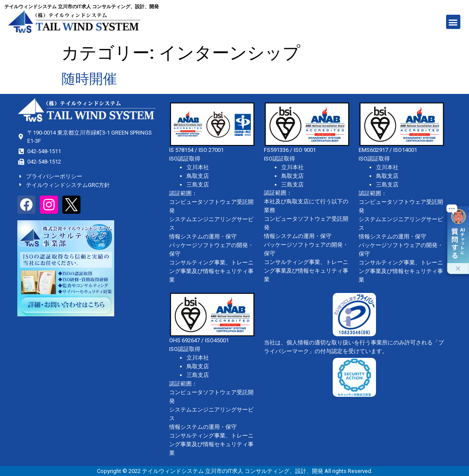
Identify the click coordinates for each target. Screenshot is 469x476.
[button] (453, 22)
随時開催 (89, 79)
